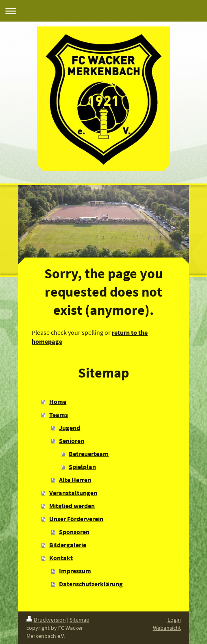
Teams (59, 415)
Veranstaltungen (73, 493)
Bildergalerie (68, 545)
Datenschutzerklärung (91, 584)
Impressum (75, 571)
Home (58, 402)
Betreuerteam (89, 454)
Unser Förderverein (76, 519)
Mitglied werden (72, 506)
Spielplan (82, 467)
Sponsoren (74, 532)
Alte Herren (75, 480)
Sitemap (80, 620)
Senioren (72, 441)
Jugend (70, 428)
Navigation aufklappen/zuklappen (103, 11)
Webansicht (167, 628)
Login (174, 620)
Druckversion (46, 620)
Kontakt (61, 558)
